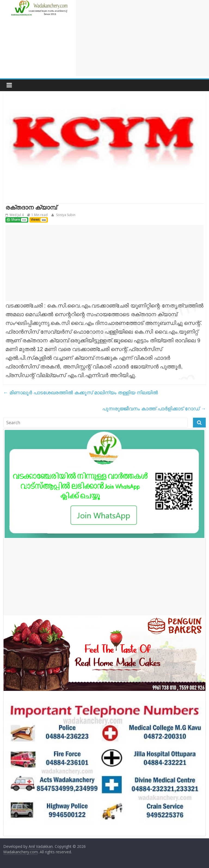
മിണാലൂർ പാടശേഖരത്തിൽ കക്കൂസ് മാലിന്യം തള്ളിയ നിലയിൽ (81, 392)
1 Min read (39, 215)
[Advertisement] (142, 38)
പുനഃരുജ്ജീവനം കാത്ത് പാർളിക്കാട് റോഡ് (154, 408)
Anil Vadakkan (41, 846)
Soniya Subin (65, 215)
